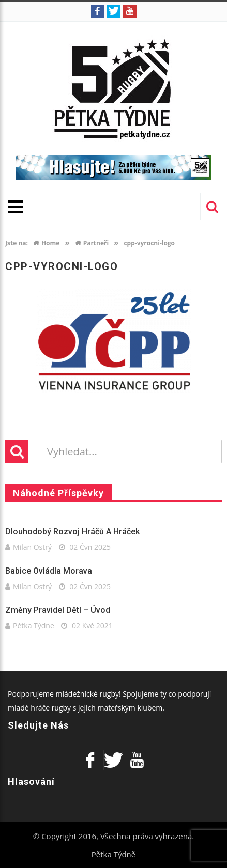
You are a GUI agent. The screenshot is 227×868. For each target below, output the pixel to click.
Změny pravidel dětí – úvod (58, 610)
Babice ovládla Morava (49, 571)
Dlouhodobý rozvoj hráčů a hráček (72, 532)
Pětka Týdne (34, 626)
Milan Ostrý (32, 547)
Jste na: (17, 243)
